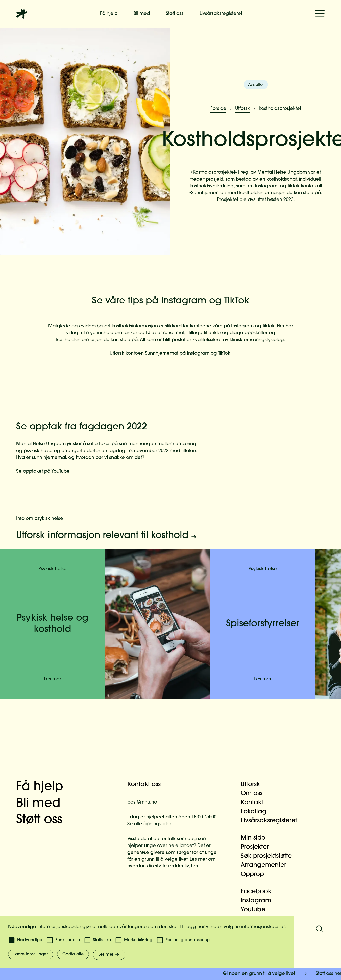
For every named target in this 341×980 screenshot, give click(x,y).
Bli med (142, 14)
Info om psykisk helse (40, 519)
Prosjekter (258, 847)
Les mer (53, 679)
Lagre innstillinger (31, 954)
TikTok (224, 354)
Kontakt (255, 803)
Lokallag (257, 812)
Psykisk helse (53, 569)
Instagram (198, 354)
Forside (218, 109)
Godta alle (73, 954)
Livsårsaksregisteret (221, 14)
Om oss (255, 794)
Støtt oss (175, 14)
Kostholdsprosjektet (280, 109)
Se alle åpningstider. (150, 824)
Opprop (255, 875)
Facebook (259, 892)
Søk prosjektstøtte (269, 856)
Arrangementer (266, 865)
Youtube (256, 910)
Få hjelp (109, 14)
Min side (256, 838)
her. (195, 866)
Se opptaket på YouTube (43, 471)
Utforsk (242, 109)
